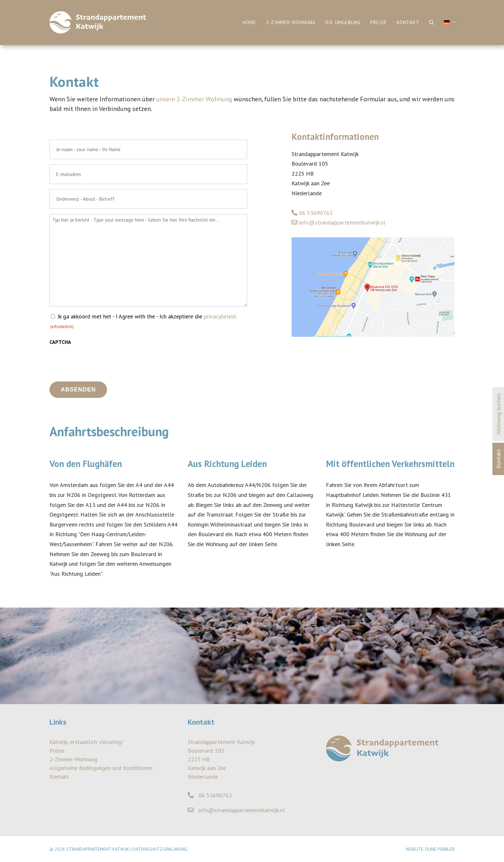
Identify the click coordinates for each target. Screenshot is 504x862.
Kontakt (408, 22)
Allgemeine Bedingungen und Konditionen (101, 768)
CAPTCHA (60, 342)
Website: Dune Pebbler (430, 849)
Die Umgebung (343, 22)
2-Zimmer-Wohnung (291, 22)
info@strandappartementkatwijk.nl (338, 222)
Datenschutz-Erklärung (160, 849)
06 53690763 (312, 213)
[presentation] (98, 362)
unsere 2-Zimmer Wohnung (194, 99)
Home (249, 22)
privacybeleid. (220, 316)
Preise (379, 22)
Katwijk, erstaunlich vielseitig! (86, 742)
